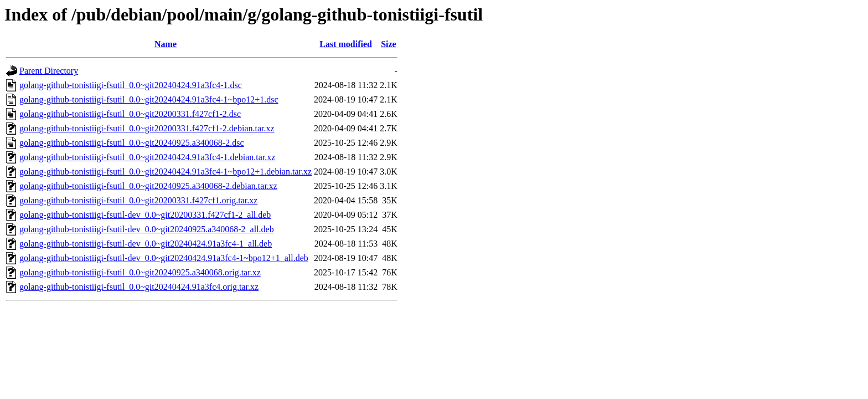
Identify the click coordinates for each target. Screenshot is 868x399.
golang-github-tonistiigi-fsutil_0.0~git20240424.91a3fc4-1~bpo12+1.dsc (149, 99)
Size (389, 44)
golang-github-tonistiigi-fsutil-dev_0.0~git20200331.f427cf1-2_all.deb (145, 215)
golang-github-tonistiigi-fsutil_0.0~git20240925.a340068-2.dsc (132, 143)
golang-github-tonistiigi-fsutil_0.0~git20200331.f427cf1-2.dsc (130, 114)
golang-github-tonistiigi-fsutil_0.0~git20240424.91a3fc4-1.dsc (131, 85)
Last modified (346, 44)
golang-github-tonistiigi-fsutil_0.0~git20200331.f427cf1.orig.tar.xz (138, 200)
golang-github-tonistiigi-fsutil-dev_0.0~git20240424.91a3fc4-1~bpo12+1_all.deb (164, 258)
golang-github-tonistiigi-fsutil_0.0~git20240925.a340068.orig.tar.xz (140, 272)
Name (166, 44)
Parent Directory (49, 71)
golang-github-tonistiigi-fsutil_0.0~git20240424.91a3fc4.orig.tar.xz (139, 287)
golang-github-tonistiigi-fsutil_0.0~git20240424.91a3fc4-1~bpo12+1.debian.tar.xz (166, 172)
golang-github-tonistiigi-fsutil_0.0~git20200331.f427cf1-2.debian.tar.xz (147, 128)
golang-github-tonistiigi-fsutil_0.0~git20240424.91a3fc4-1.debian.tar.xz (147, 157)
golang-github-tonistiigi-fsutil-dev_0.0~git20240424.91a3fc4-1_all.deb (146, 244)
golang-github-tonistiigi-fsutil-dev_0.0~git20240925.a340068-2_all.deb (147, 229)
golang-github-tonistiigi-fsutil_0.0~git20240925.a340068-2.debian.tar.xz (148, 186)
